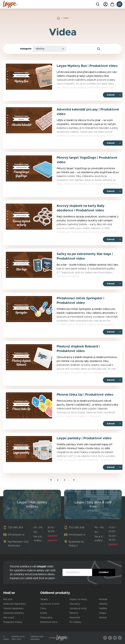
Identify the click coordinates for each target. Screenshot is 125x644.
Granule (103, 618)
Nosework (75, 618)
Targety (44, 599)
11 (74, 480)
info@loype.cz (16, 535)
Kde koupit (9, 618)
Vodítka (103, 609)
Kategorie (26, 49)
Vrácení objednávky (13, 609)
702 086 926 (77, 527)
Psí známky (75, 622)
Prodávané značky (13, 622)
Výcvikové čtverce (50, 604)
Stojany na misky (78, 599)
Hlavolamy (75, 604)
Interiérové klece (49, 622)
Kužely (44, 613)
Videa (66, 18)
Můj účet (8, 599)
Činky (43, 609)
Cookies (52, 638)
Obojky (103, 613)
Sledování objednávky (15, 604)
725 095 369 (15, 527)
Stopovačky (46, 618)
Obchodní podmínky (14, 613)
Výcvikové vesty (78, 609)
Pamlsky (74, 613)
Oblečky (103, 604)
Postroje (103, 599)
